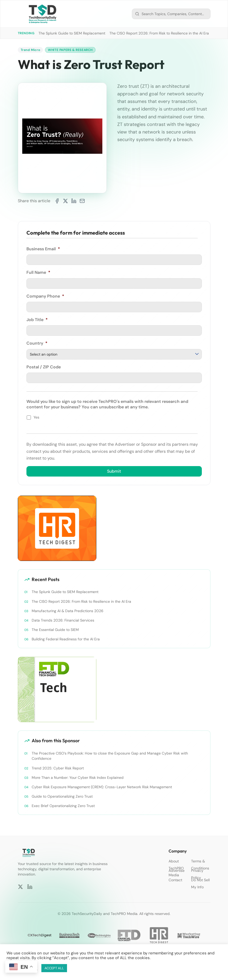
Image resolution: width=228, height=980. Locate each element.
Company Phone (45, 296)
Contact (175, 880)
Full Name (38, 272)
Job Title (37, 320)
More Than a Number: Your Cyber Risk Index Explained (78, 777)
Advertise (177, 871)
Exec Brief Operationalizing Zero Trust (63, 805)
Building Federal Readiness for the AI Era (66, 639)
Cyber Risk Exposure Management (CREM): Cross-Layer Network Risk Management (102, 787)
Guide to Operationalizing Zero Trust (62, 796)
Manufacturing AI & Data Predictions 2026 (68, 611)
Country (37, 344)
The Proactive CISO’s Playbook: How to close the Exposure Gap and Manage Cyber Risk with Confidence (110, 756)
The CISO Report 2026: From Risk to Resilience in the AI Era (159, 33)
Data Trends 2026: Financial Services (63, 620)
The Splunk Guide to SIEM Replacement (72, 33)
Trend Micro (30, 50)
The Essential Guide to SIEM (55, 630)
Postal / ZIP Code (44, 367)
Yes (36, 417)
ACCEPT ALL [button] (54, 968)
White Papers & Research (70, 50)
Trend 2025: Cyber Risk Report (58, 768)
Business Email (43, 249)
